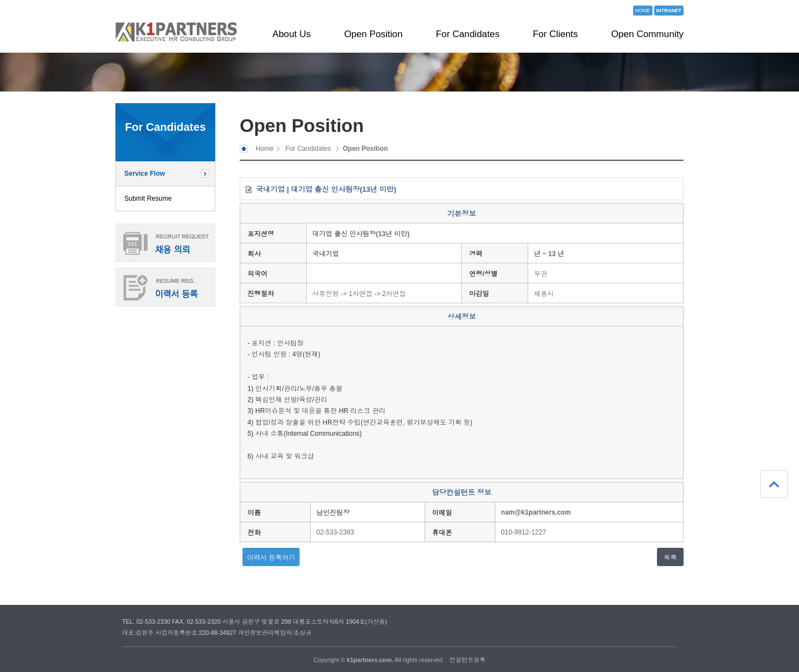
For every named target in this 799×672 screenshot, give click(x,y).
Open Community (647, 34)
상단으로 (774, 484)
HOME (643, 11)
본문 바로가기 (0, 0)
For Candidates (468, 34)
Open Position (373, 34)
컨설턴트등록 (467, 660)
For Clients (555, 34)
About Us (292, 34)
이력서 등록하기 (271, 558)
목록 (670, 558)
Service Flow (145, 174)
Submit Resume (148, 198)
